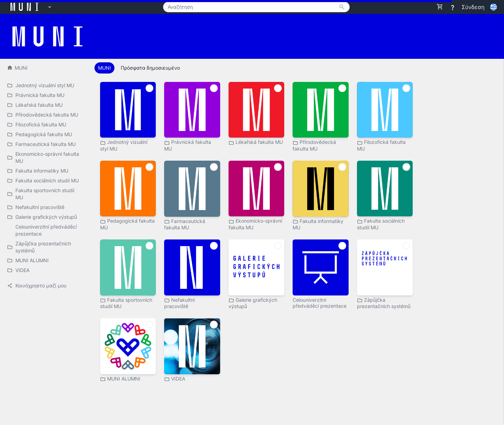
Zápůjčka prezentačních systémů (384, 303)
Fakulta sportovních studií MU (126, 303)
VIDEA (175, 379)
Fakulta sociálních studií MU (381, 224)
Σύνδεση (473, 7)
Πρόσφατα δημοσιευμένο (150, 68)
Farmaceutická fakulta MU (185, 224)
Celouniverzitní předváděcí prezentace (320, 303)
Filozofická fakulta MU (381, 145)
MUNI (17, 68)
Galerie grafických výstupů (253, 303)
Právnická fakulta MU (188, 145)
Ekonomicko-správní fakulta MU (255, 224)
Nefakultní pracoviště (179, 303)
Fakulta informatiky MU (318, 224)
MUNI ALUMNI (120, 379)
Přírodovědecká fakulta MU (314, 145)
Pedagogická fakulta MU (127, 224)
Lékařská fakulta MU (256, 142)
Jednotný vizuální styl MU (124, 145)
